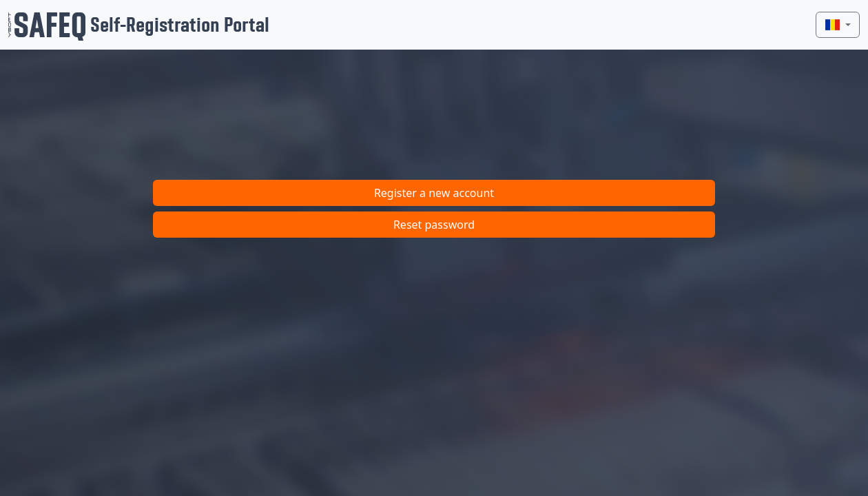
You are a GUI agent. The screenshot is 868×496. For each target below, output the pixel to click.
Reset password (434, 225)
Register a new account (434, 193)
